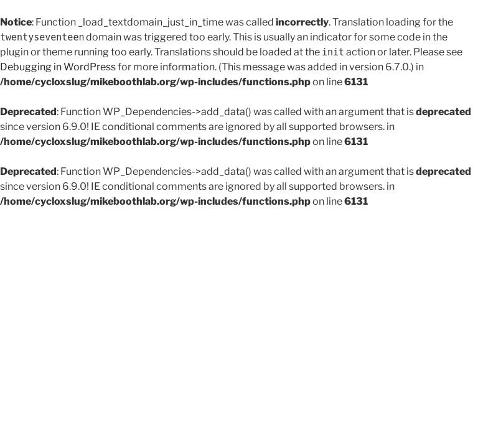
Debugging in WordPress (58, 67)
